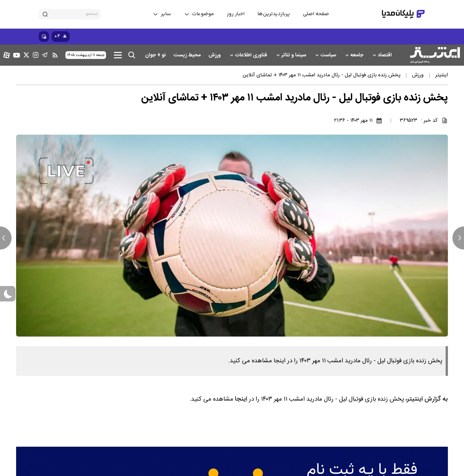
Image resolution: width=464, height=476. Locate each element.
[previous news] (6, 238)
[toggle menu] (199, 14)
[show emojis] (44, 37)
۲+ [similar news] (61, 36)
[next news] (458, 238)
